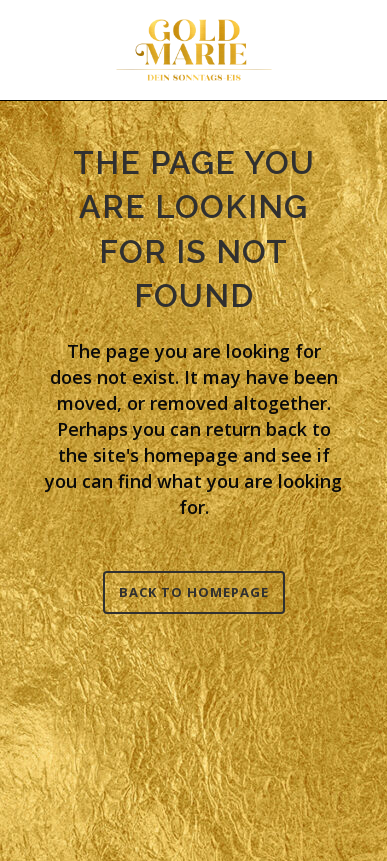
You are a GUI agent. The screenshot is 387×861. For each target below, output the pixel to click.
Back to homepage (194, 592)
